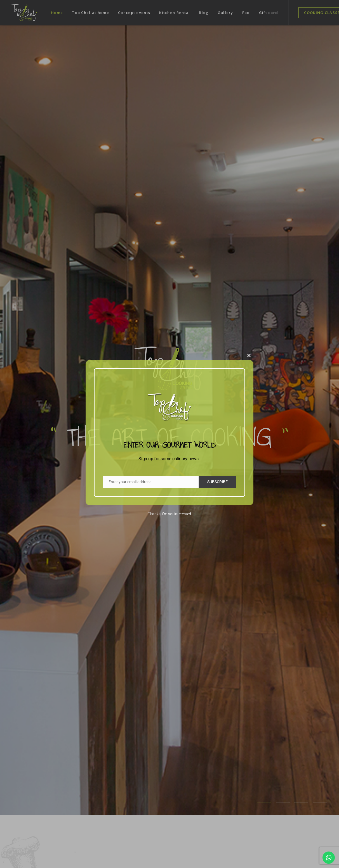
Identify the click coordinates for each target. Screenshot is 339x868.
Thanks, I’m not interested (170, 514)
